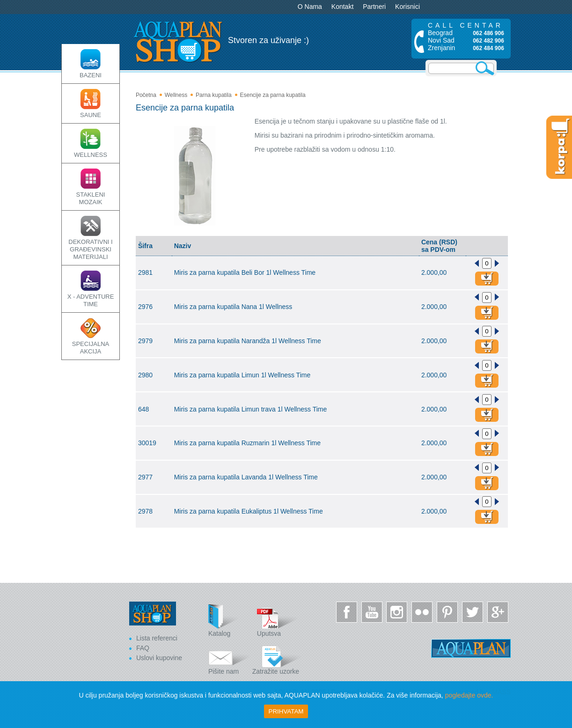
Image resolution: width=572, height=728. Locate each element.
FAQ (143, 648)
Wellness (176, 95)
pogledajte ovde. (469, 695)
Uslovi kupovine (159, 658)
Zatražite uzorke (277, 658)
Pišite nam (229, 658)
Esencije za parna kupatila (272, 95)
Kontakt (342, 7)
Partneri (374, 7)
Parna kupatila (214, 95)
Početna (146, 95)
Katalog (229, 621)
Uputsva (278, 621)
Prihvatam (286, 711)
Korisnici (407, 7)
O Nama (310, 7)
